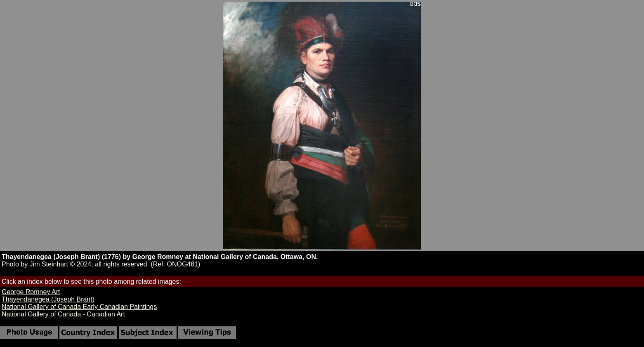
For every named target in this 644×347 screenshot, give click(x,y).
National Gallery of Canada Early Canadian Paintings (79, 307)
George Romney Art (31, 292)
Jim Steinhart (49, 264)
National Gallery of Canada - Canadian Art (63, 314)
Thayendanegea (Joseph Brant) (48, 299)
